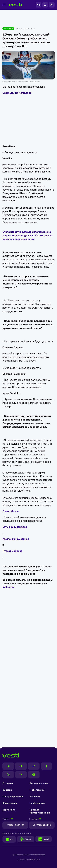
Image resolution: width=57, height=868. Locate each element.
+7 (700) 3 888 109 (15, 825)
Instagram (9, 587)
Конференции (37, 803)
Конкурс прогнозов (13, 796)
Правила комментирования (40, 811)
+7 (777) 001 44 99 (42, 825)
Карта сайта (9, 810)
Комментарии (10, 803)
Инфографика (37, 790)
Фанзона (7, 790)
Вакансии (35, 796)
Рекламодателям (39, 783)
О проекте (8, 783)
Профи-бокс (8, 29)
